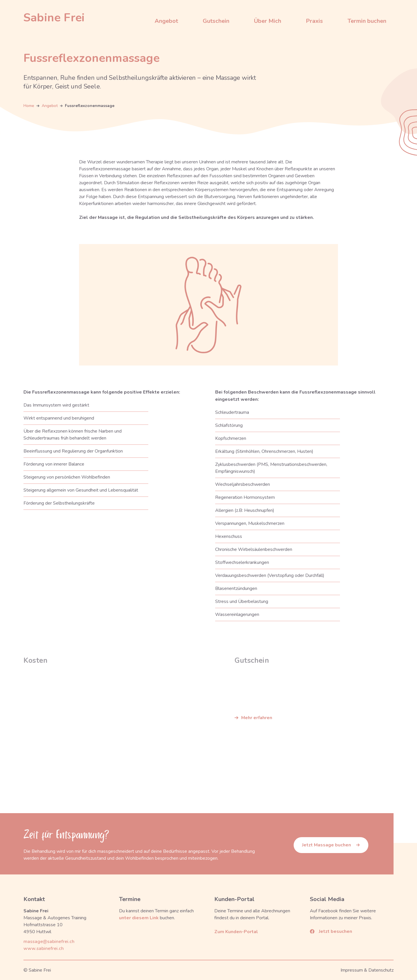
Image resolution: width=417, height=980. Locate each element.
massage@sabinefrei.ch (49, 942)
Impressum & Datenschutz (367, 970)
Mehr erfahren (257, 718)
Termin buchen (367, 21)
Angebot (166, 21)
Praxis (314, 21)
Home (29, 106)
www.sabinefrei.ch (44, 948)
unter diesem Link (139, 918)
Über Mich (268, 21)
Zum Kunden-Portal (236, 932)
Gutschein (216, 21)
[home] (54, 18)
